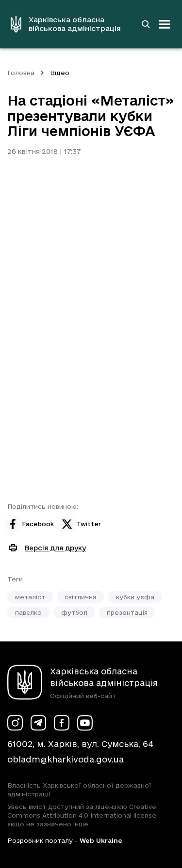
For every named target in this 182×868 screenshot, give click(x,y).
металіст (30, 597)
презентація (127, 612)
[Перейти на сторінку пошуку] (146, 24)
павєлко (28, 612)
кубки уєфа (135, 597)
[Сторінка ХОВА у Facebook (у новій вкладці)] (62, 723)
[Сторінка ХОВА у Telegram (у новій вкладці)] (38, 723)
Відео (60, 73)
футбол (74, 612)
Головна (21, 73)
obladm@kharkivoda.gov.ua (66, 759)
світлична (81, 597)
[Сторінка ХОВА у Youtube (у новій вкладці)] (85, 723)
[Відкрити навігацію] (165, 24)
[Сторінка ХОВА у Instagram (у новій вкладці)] (15, 723)
